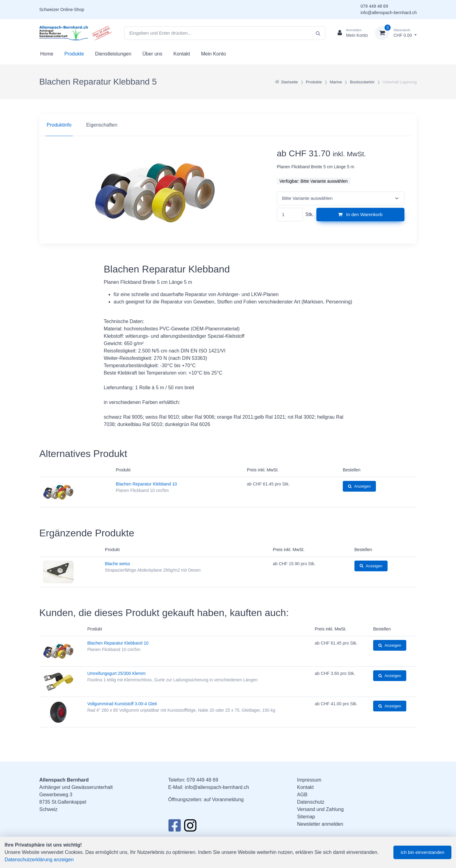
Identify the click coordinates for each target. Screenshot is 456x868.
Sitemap (306, 817)
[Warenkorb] (396, 33)
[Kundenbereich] (350, 33)
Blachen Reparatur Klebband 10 (146, 484)
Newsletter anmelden (320, 824)
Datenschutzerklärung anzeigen (39, 860)
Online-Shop (72, 10)
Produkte (74, 54)
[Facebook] (174, 827)
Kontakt (182, 54)
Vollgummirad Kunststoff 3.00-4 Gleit (122, 704)
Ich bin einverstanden (422, 852)
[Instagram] (190, 827)
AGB (302, 795)
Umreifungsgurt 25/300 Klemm (116, 673)
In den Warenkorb (360, 214)
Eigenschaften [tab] (102, 125)
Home (47, 54)
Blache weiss (118, 564)
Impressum (309, 780)
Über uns (152, 54)
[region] (228, 125)
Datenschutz (311, 802)
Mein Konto (213, 54)
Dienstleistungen (113, 54)
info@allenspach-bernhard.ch (389, 13)
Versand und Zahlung (320, 809)
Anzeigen (359, 486)
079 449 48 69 (374, 6)
